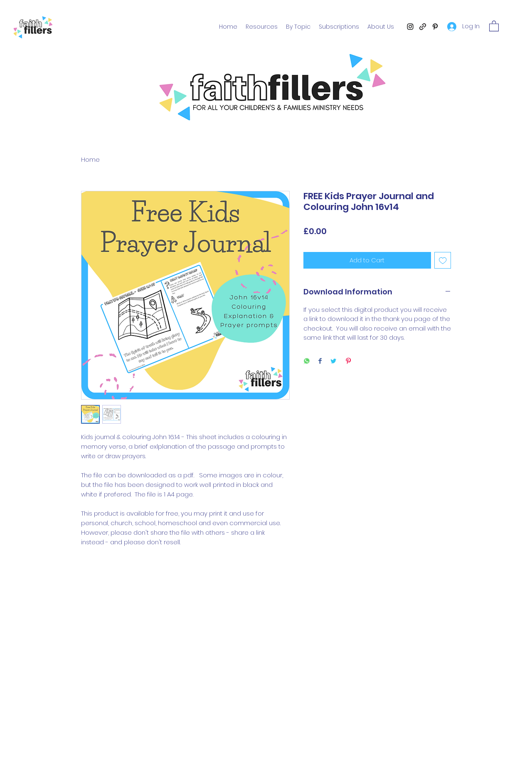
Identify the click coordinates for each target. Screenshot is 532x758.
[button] (494, 26)
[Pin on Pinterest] (348, 362)
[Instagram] (410, 27)
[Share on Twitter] (333, 362)
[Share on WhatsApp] (307, 362)
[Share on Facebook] (320, 362)
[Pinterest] (435, 27)
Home (90, 159)
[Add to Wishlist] (443, 260)
